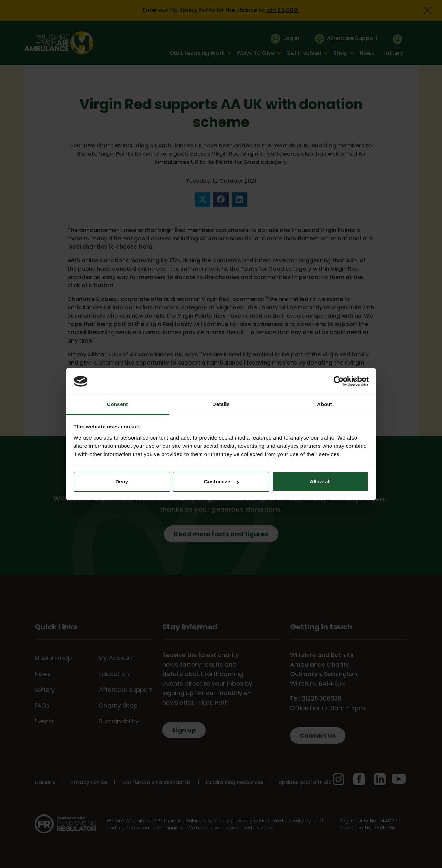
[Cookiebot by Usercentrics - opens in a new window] (339, 381)
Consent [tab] (118, 404)
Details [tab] (221, 404)
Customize (221, 481)
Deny (122, 481)
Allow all (320, 481)
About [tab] (325, 404)
